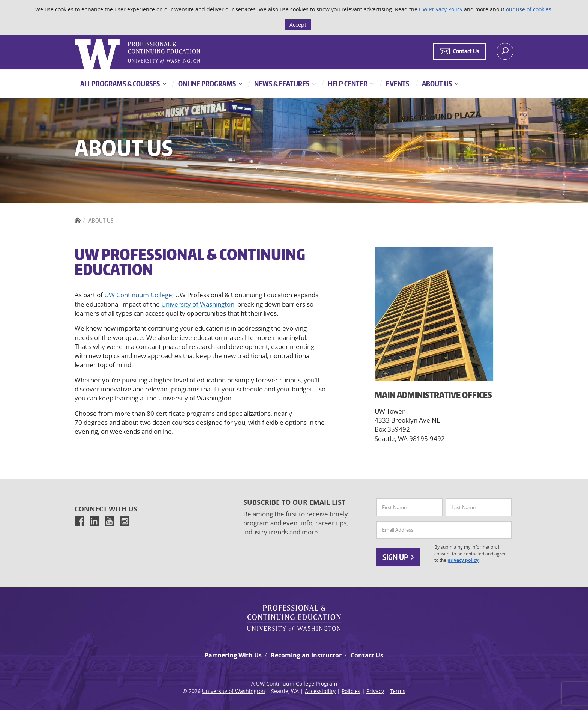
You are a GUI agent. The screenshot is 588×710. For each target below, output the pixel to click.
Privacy (375, 691)
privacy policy (463, 560)
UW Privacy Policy (441, 9)
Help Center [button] (347, 83)
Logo (75, 40)
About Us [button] (436, 83)
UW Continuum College (138, 295)
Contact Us (367, 655)
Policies (351, 691)
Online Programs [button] (206, 83)
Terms (398, 691)
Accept (298, 25)
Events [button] (397, 83)
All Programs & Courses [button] (120, 83)
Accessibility (320, 691)
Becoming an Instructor (306, 655)
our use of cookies (529, 9)
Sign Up (398, 557)
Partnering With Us (233, 655)
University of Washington (198, 304)
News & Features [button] (281, 83)
